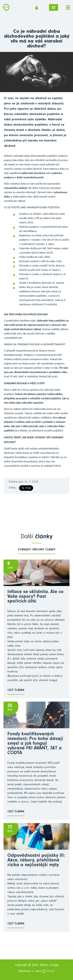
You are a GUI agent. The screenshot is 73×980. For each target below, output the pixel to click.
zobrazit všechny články (37, 550)
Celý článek (16, 690)
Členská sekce (37, 7)
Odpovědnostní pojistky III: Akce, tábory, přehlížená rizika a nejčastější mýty (36, 861)
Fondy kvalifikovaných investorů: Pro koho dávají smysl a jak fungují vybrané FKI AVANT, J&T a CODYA (35, 744)
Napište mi (54, 7)
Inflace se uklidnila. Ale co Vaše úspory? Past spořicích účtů (35, 597)
